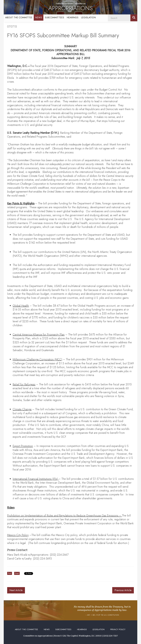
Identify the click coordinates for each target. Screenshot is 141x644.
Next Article (16, 590)
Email (17, 573)
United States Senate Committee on (70, 7)
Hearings (73, 17)
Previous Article (123, 590)
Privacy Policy (118, 629)
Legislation (88, 17)
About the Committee (19, 17)
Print (10, 573)
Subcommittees (54, 17)
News (39, 17)
